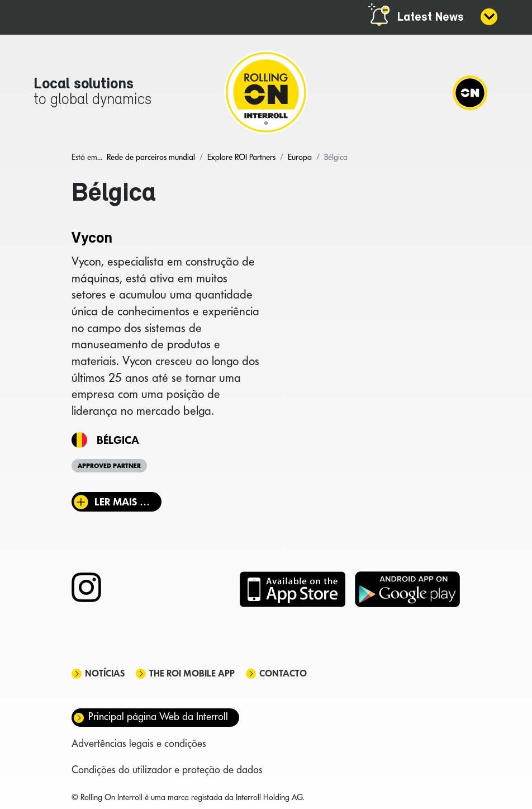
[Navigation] (470, 92)
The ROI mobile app (192, 673)
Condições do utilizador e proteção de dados (167, 770)
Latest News (431, 18)
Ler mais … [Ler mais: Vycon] (122, 502)
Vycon (92, 239)
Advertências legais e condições (139, 743)
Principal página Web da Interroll (158, 716)
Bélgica (118, 440)
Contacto (283, 673)
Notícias (105, 673)
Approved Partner (109, 466)
